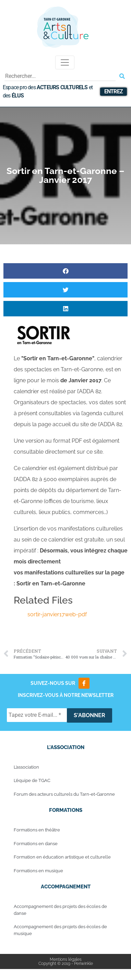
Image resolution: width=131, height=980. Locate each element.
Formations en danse (36, 844)
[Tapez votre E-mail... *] (37, 715)
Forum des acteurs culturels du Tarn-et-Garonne (64, 794)
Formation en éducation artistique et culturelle (62, 857)
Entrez (114, 91)
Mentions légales (66, 959)
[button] (65, 271)
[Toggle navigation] (65, 62)
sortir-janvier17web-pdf (57, 614)
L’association (26, 767)
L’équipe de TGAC (32, 780)
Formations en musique (38, 871)
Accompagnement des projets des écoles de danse (60, 910)
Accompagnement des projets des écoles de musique (60, 930)
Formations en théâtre (37, 830)
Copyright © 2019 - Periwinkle (66, 964)
